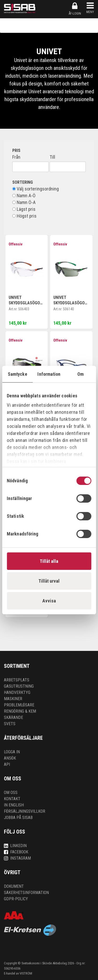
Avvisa (49, 601)
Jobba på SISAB (18, 818)
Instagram (17, 858)
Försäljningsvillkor (25, 811)
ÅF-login (75, 9)
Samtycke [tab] (18, 374)
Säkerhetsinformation (26, 893)
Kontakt (12, 799)
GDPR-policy (16, 899)
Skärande (13, 717)
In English (14, 805)
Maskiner (13, 699)
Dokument (14, 886)
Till (52, 157)
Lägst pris (24, 209)
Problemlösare (19, 705)
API (7, 764)
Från (16, 157)
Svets (10, 724)
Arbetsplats (17, 680)
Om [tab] (80, 374)
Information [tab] (49, 374)
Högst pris (24, 216)
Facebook (16, 852)
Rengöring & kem (20, 711)
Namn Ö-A (24, 202)
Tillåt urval (49, 581)
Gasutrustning (19, 686)
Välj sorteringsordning (36, 189)
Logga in (12, 752)
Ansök (10, 758)
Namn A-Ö (24, 196)
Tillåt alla (49, 561)
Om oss (11, 793)
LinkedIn (15, 846)
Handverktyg (17, 692)
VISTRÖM (26, 973)
